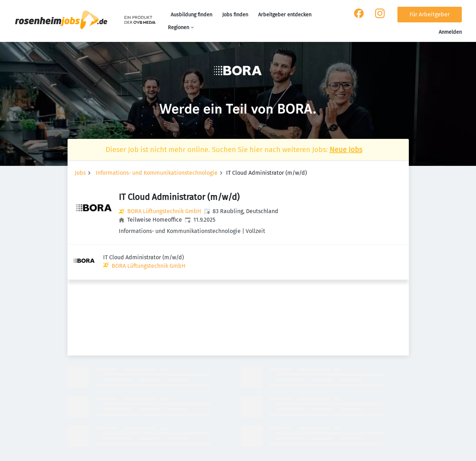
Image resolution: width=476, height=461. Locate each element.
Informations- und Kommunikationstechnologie (157, 173)
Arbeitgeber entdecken (285, 15)
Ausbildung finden (191, 15)
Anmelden (450, 32)
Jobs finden (235, 15)
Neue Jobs (346, 150)
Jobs (80, 173)
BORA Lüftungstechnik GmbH (164, 211)
